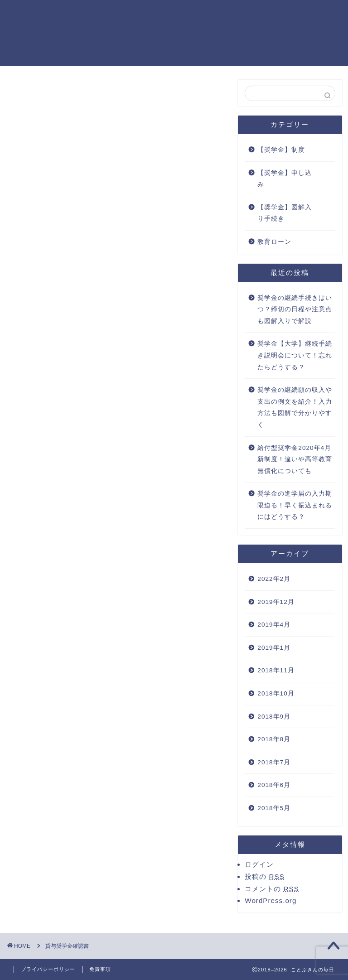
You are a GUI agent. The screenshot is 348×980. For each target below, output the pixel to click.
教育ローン (274, 242)
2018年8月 (274, 739)
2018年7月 (274, 762)
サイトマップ (174, 14)
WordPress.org (271, 900)
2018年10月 (276, 693)
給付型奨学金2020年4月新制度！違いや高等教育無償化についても (295, 459)
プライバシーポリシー (246, 14)
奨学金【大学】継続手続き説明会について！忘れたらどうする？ (295, 355)
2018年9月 (274, 717)
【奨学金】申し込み (285, 179)
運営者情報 (314, 14)
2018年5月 (274, 808)
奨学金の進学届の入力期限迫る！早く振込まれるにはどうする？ (295, 505)
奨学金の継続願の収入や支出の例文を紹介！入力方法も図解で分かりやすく (295, 407)
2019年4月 (274, 625)
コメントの (272, 889)
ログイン (259, 864)
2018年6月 (274, 785)
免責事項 (100, 969)
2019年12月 (276, 602)
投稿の (264, 876)
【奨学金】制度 (281, 150)
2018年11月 (276, 670)
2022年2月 (274, 579)
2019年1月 (274, 648)
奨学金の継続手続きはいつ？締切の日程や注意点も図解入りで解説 (295, 309)
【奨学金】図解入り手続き (285, 213)
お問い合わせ (117, 14)
